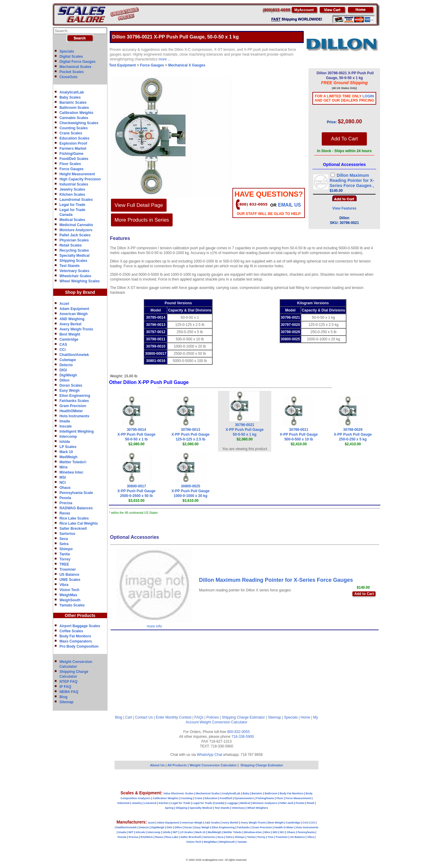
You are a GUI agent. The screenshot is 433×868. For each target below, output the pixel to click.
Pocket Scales (72, 72)
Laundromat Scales (76, 200)
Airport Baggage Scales (80, 626)
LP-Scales (187, 832)
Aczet (64, 304)
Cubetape (68, 360)
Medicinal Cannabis (76, 225)
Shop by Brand (80, 292)
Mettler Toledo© (73, 462)
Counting (186, 798)
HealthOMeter (71, 411)
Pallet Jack (286, 803)
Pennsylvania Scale (76, 493)
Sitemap (67, 702)
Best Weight (70, 334)
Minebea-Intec (253, 832)
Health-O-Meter (284, 827)
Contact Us (144, 717)
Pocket (300, 803)
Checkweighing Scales (79, 123)
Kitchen (164, 803)
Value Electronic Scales (178, 793)
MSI (63, 477)
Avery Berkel (71, 324)
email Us (290, 205)
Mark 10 (66, 452)
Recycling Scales (74, 250)
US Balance (69, 575)
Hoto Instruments (74, 416)
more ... (165, 59)
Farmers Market (73, 149)
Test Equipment (123, 65)
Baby (246, 793)
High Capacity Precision (80, 179)
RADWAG (147, 837)
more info (154, 626)
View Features (344, 208)
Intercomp (68, 437)
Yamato (242, 842)
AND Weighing (72, 319)
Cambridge (69, 339)
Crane (198, 798)
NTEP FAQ (69, 682)
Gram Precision (73, 406)
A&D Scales (212, 823)
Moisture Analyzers (76, 230)
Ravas (65, 513)
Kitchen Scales (72, 195)
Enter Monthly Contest (174, 717)
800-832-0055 (239, 732)
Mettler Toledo (233, 832)
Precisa (66, 503)
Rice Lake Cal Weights (79, 523)
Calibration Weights (76, 113)
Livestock (150, 803)
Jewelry (137, 803)
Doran (188, 827)
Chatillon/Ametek (74, 355)
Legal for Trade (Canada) (209, 803)
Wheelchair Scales (75, 276)
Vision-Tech (194, 842)
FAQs (199, 717)
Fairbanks (243, 827)
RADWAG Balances (76, 508)
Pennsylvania (306, 832)
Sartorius (68, 534)
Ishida (65, 442)
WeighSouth (70, 600)
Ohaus (65, 488)
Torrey (65, 559)
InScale (140, 832)
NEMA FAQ (69, 692)
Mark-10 (200, 832)
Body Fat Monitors (75, 636)
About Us (157, 765)
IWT (131, 832)
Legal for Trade (72, 205)
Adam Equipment (74, 309)
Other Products (80, 615)
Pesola (65, 498)
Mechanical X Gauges (187, 65)
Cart (129, 717)
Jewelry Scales (72, 189)
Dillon (64, 380)
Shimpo (66, 549)
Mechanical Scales (75, 67)
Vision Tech (69, 590)
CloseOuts (69, 77)
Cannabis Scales (74, 118)
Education (211, 798)
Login (368, 96)
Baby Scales (70, 97)
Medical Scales (72, 220)
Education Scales (74, 138)
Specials (67, 51)
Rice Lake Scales (74, 518)
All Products (177, 765)
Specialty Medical (75, 256)
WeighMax (68, 595)
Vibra (64, 585)
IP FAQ (65, 687)
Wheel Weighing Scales (80, 281)
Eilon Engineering (75, 396)
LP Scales (68, 447)
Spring (169, 808)
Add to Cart (364, 594)
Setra (64, 544)
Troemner (68, 569)
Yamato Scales (72, 605)
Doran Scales (71, 385)
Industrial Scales (74, 184)
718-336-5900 (243, 737)
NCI (63, 483)
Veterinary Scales (74, 271)
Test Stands (70, 266)
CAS (63, 345)
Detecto (66, 365)
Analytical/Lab (72, 92)
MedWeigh (69, 457)
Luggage (232, 803)
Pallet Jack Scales (75, 235)
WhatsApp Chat (210, 755)
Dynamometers (244, 798)
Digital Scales (71, 57)
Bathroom (271, 793)
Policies (212, 717)
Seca (64, 539)
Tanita (65, 554)
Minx (64, 467)
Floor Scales (70, 164)
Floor (280, 798)
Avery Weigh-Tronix (76, 329)
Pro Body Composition (79, 646)
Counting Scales (74, 128)
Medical (245, 803)
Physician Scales (74, 240)
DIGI (63, 370)
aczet (151, 823)
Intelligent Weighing (77, 431)
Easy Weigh (70, 391)
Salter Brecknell (73, 529)
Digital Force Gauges (78, 62)
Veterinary (238, 808)
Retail (310, 803)
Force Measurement (298, 798)
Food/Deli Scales (74, 159)
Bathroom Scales (74, 108)
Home (306, 717)
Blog (64, 697)
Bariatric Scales (73, 103)
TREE (64, 564)
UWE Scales (70, 580)
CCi (63, 350)
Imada (65, 421)
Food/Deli (226, 798)
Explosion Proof (73, 143)
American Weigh (74, 314)
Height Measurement (77, 174)
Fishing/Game (71, 154)
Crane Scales (71, 133)
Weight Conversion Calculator (224, 722)
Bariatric (257, 793)
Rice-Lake (172, 837)
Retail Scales (71, 245)
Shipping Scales (74, 261)
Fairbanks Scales (74, 401)
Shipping (182, 808)
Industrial (123, 803)
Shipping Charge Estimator (243, 717)
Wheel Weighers (258, 808)
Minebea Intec (71, 472)
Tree (270, 837)
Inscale (66, 426)
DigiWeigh (68, 375)
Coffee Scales (71, 631)
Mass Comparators (76, 641)
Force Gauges (72, 169)
